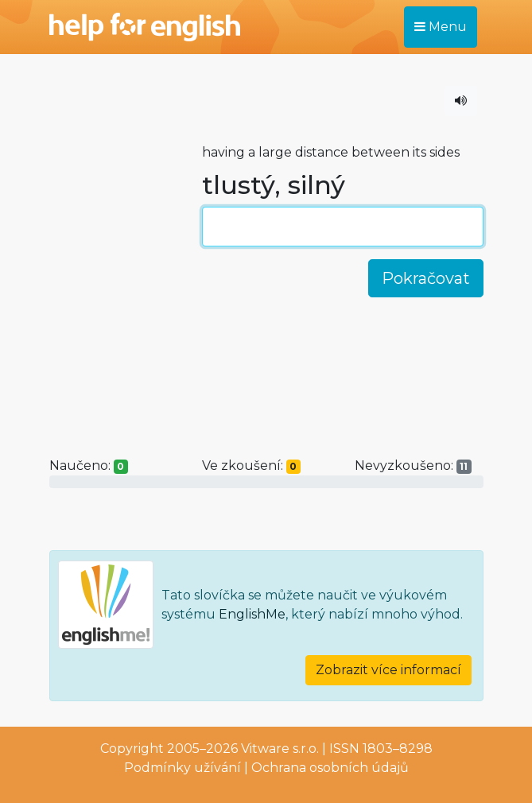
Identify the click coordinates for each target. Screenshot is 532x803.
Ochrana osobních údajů (330, 768)
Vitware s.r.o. (280, 749)
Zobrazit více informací (388, 670)
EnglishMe (252, 614)
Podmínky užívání (183, 768)
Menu (441, 27)
